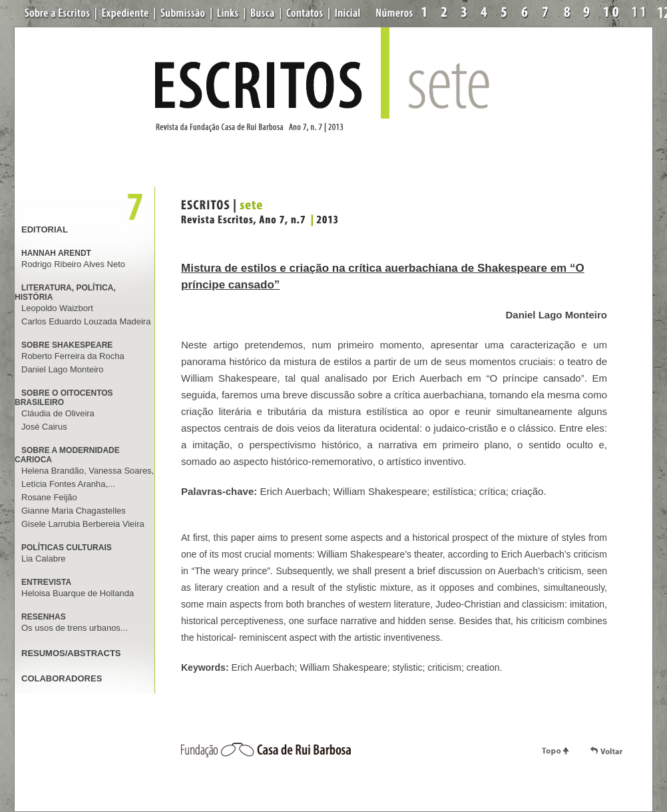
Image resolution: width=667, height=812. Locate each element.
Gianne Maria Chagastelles (74, 511)
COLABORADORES (62, 678)
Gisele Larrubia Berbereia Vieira (83, 524)
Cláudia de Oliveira (58, 413)
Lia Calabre (44, 559)
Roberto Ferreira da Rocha (73, 356)
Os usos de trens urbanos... (75, 628)
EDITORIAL (45, 229)
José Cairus (44, 427)
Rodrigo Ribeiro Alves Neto (73, 264)
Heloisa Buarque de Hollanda (78, 593)
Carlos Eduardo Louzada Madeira (86, 321)
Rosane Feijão (49, 497)
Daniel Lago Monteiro (63, 369)
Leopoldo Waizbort (57, 308)
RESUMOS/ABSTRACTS (71, 653)
